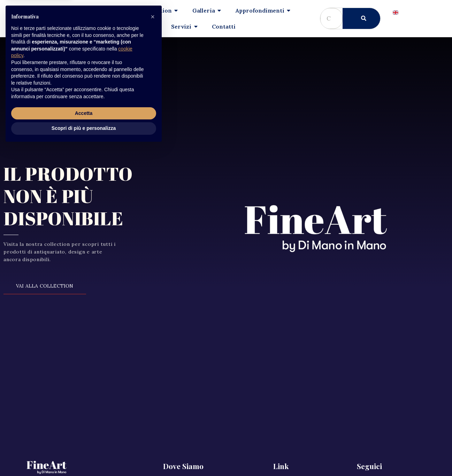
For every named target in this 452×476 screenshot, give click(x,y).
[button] (153, 345)
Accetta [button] (84, 442)
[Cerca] (361, 18)
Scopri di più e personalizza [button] (84, 457)
